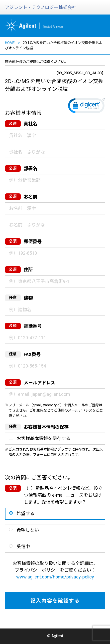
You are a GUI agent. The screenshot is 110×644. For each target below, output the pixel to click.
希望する (25, 514)
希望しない (28, 530)
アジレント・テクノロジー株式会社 (41, 7)
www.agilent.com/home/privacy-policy (55, 577)
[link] (87, 107)
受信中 (23, 547)
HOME (10, 43)
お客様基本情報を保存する (43, 438)
